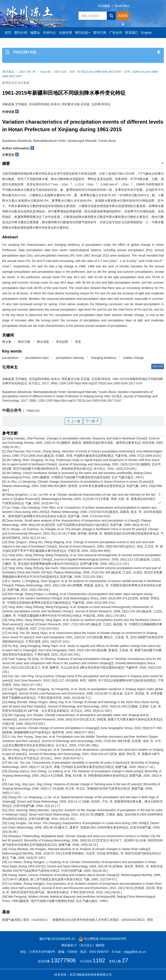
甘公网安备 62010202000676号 (103, 939)
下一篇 (92, 421)
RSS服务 (104, 6)
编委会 (35, 33)
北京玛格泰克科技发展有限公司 (91, 975)
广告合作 (116, 33)
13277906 (63, 960)
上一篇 (74, 421)
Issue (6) (45, 72)
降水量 (7, 342)
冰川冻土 (8, 72)
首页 (8, 33)
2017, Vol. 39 (27, 72)
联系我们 (132, 33)
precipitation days (37, 358)
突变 (78, 342)
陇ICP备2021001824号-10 (57, 939)
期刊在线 (83, 33)
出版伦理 (65, 33)
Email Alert (122, 6)
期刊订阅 (100, 33)
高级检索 (123, 17)
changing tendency (104, 358)
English (146, 33)
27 (125, 960)
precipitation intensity (70, 358)
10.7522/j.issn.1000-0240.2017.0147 (99, 72)
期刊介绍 (21, 33)
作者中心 (49, 33)
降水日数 (24, 342)
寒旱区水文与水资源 (16, 83)
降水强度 (43, 342)
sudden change (133, 358)
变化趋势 (62, 342)
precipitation (10, 358)
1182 (99, 960)
